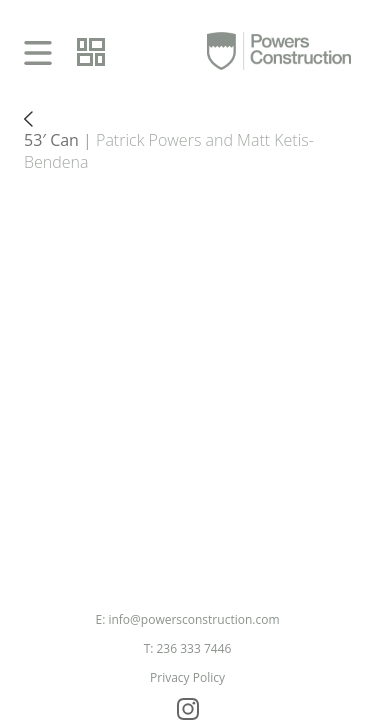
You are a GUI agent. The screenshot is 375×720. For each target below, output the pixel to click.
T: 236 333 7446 (188, 648)
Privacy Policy (187, 677)
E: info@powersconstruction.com (187, 619)
